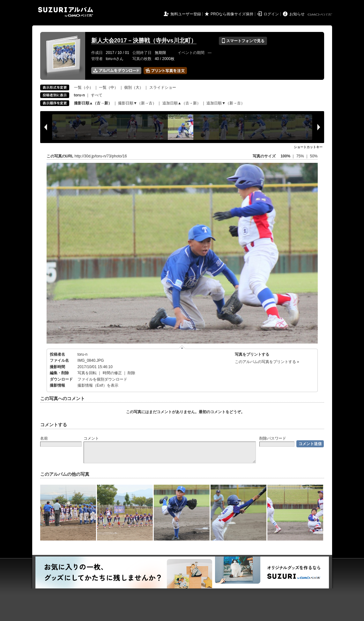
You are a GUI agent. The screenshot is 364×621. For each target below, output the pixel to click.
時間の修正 (112, 373)
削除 (131, 373)
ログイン (271, 14)
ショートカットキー (308, 147)
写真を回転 (87, 373)
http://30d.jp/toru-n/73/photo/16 (101, 156)
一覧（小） (84, 87)
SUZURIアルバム (66, 12)
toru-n (82, 354)
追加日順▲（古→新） (182, 103)
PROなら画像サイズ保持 (232, 14)
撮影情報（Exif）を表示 (98, 385)
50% (314, 156)
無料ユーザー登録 (186, 14)
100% (285, 156)
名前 (44, 438)
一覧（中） (108, 87)
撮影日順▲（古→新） (93, 103)
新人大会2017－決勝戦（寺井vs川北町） (144, 41)
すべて (97, 95)
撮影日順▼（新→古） (137, 103)
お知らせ (297, 14)
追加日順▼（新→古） (226, 103)
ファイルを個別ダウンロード (102, 379)
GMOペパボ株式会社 (320, 15)
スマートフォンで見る (243, 41)
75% (301, 156)
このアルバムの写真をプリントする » (267, 362)
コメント (91, 438)
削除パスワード (273, 438)
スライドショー (163, 87)
